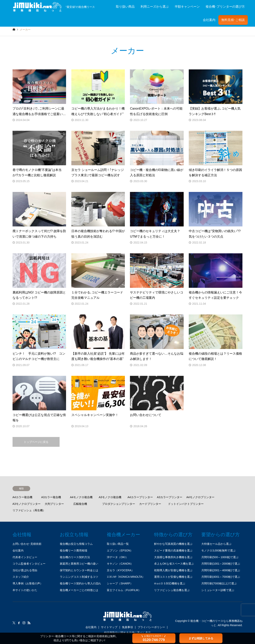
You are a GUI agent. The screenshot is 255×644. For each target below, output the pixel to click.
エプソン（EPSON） (120, 550)
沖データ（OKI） (117, 557)
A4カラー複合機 (22, 497)
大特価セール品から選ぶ (216, 544)
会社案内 (209, 20)
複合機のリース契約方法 (75, 557)
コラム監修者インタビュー (29, 564)
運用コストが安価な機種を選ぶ (173, 577)
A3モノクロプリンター (27, 504)
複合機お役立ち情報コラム (76, 544)
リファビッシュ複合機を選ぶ (172, 590)
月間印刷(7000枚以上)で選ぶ (219, 583)
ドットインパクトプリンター (186, 504)
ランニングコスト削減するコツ (79, 577)
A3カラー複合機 (51, 497)
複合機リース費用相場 (74, 550)
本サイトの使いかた (25, 590)
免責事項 (127, 627)
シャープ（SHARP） (120, 583)
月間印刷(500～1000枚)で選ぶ (220, 557)
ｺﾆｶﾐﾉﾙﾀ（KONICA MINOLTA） (126, 577)
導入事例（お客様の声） (28, 583)
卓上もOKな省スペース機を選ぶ (174, 564)
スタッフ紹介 (21, 577)
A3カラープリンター (170, 497)
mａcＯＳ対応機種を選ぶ (170, 583)
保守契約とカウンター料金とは (79, 570)
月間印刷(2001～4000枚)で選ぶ (221, 570)
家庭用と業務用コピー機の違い (79, 564)
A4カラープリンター (140, 497)
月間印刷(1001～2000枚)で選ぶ (221, 564)
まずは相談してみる (201, 638)
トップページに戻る (36, 442)
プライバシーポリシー (151, 627)
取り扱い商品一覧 (118, 544)
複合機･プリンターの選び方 (225, 7)
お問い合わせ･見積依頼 (27, 544)
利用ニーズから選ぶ (155, 7)
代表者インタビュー (25, 557)
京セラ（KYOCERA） (120, 570)
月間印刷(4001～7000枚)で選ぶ (221, 577)
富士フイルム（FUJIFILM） (124, 590)
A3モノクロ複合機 (110, 497)
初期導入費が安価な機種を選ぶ (173, 570)
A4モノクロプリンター (200, 497)
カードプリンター (150, 504)
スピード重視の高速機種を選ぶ (173, 550)
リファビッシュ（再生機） (29, 510)
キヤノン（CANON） (120, 564)
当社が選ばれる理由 (25, 570)
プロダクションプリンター (119, 504)
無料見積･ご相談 (233, 20)
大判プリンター (54, 504)
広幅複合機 (80, 504)
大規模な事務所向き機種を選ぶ (173, 557)
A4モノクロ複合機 (81, 497)
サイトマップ (109, 627)
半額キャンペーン (187, 7)
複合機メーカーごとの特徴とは (79, 590)
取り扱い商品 (125, 7)
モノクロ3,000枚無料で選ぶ (218, 550)
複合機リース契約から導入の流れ (80, 583)
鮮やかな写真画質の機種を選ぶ (173, 544)
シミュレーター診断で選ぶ (218, 590)
